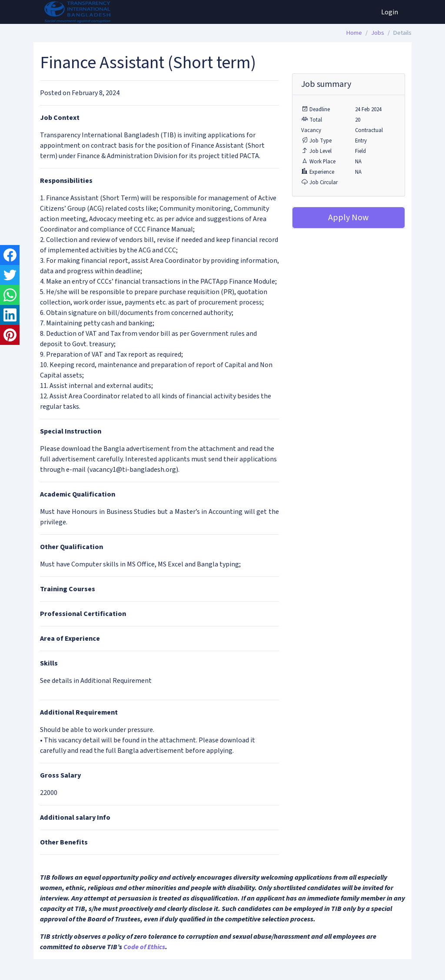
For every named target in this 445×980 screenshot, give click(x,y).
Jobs (378, 33)
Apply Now (348, 218)
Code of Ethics (144, 947)
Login (390, 12)
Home (354, 33)
